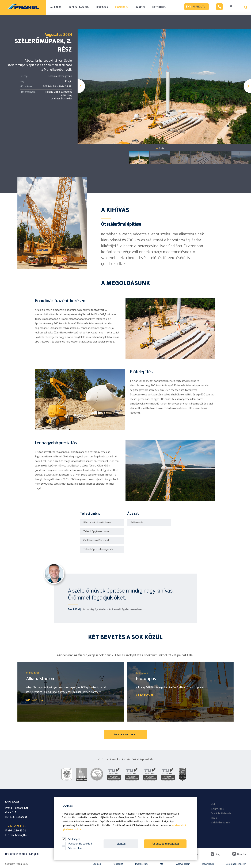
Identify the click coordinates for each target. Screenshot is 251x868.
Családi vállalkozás (221, 814)
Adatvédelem (183, 864)
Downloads (208, 864)
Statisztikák (72, 848)
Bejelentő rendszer (236, 864)
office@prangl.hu (17, 835)
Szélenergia (137, 523)
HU (232, 7)
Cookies (97, 864)
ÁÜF (162, 864)
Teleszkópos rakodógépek (98, 549)
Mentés (121, 844)
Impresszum (141, 864)
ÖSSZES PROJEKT (126, 735)
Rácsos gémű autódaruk (97, 523)
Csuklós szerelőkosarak (96, 540)
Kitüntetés (217, 809)
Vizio (214, 805)
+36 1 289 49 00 (17, 826)
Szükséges (71, 839)
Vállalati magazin (220, 823)
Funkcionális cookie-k (77, 844)
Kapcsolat (118, 864)
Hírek (214, 818)
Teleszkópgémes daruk (96, 532)
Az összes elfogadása (165, 844)
